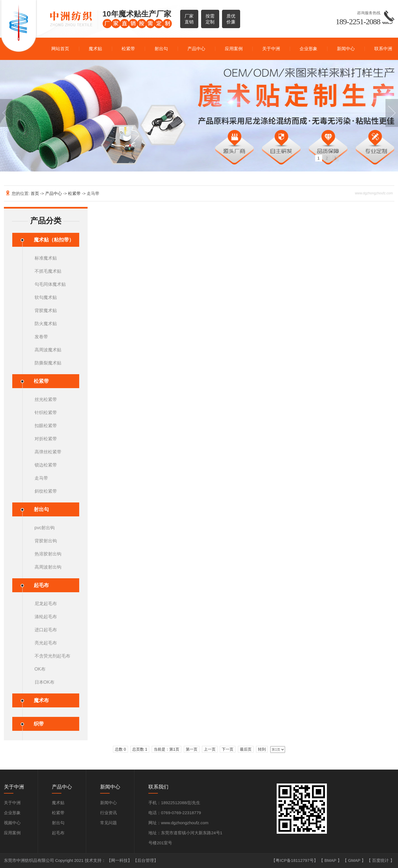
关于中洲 (271, 49)
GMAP (355, 860)
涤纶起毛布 (46, 617)
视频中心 (12, 823)
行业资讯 (108, 813)
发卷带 (41, 337)
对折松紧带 (46, 439)
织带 (39, 724)
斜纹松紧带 (46, 491)
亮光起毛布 (46, 643)
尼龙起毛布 (46, 604)
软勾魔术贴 (46, 297)
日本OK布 (44, 682)
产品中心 (196, 49)
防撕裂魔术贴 (48, 363)
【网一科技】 (120, 860)
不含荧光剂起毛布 (52, 656)
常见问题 (108, 823)
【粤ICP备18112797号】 (295, 860)
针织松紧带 (46, 413)
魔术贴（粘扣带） (54, 240)
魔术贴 (95, 49)
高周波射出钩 (48, 567)
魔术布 (41, 700)
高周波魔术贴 (48, 350)
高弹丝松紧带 (48, 452)
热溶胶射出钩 (48, 554)
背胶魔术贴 (46, 310)
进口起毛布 (46, 630)
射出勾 (161, 49)
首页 (35, 193)
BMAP (331, 860)
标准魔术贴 (46, 258)
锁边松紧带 (46, 465)
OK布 (40, 669)
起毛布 (41, 585)
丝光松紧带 (46, 399)
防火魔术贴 (46, 324)
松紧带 (128, 49)
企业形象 (308, 49)
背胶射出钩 (46, 541)
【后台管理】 (146, 860)
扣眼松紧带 (46, 426)
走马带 (41, 478)
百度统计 (381, 860)
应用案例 (234, 49)
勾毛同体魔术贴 (50, 284)
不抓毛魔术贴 (48, 271)
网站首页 (60, 49)
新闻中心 (346, 49)
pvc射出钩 (45, 528)
